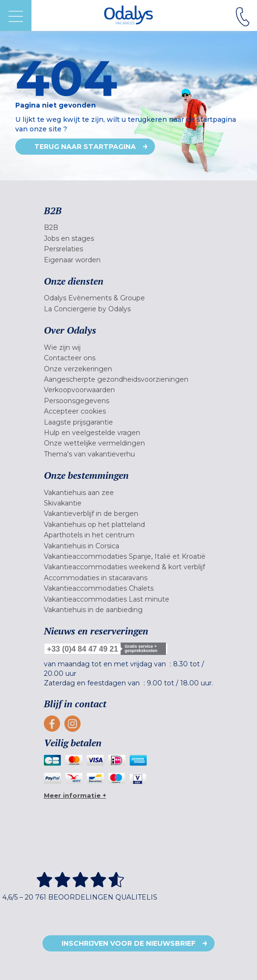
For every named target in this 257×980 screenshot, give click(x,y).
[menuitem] (129, 228)
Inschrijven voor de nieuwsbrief (128, 943)
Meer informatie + (75, 795)
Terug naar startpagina (85, 147)
